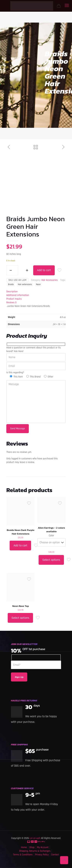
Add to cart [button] (20, 546)
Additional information (18, 295)
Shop (32, 847)
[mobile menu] (67, 6)
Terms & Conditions (23, 855)
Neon (38, 284)
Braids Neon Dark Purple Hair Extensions (21, 532)
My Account (43, 847)
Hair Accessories (49, 280)
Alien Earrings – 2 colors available (51, 530)
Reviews (11, 302)
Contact (55, 855)
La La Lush (35, 838)
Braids (11, 284)
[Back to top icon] (64, 860)
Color (51, 535)
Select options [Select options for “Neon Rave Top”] (20, 618)
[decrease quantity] (11, 270)
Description (12, 292)
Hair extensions (25, 284)
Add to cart (44, 270)
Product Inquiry (14, 299)
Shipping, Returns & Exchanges (35, 851)
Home (24, 847)
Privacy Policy (42, 855)
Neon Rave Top (21, 606)
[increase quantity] (27, 270)
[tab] (36, 292)
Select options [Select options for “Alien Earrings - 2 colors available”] (51, 560)
